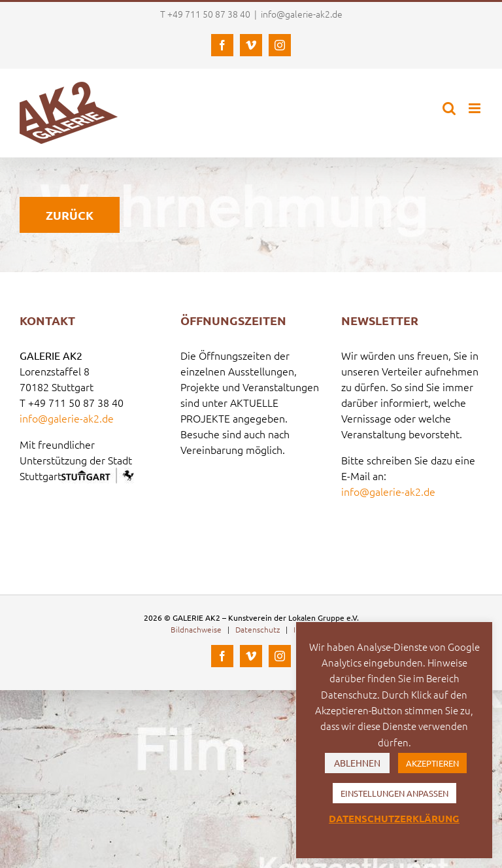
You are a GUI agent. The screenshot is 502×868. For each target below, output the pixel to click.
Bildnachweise (196, 629)
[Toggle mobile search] (449, 108)
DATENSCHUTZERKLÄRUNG (394, 818)
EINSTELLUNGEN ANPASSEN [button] (394, 793)
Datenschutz (258, 629)
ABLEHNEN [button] (357, 763)
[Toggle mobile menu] (476, 108)
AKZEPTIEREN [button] (432, 763)
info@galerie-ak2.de (302, 14)
